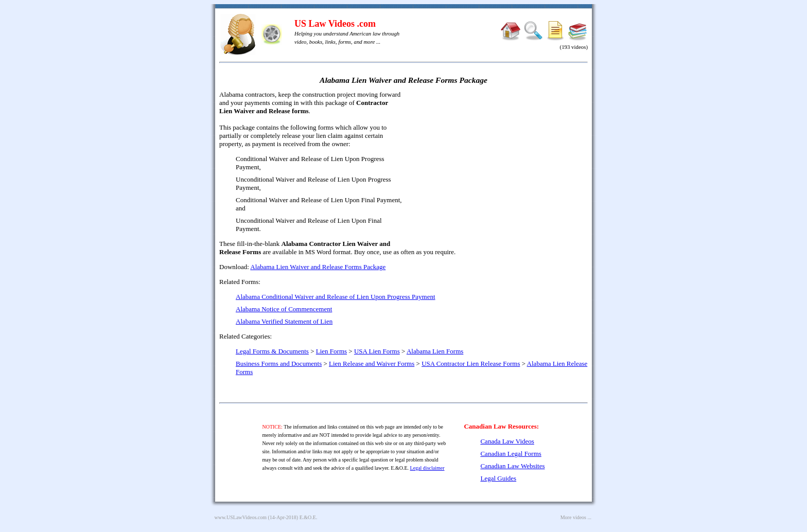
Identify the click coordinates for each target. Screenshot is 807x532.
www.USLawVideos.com (241, 517)
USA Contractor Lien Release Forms (471, 363)
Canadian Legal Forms (511, 454)
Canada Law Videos (507, 441)
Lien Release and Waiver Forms (372, 363)
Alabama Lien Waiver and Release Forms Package (318, 267)
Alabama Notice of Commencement (284, 309)
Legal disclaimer (427, 468)
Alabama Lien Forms (435, 351)
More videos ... (576, 517)
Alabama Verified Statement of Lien (284, 321)
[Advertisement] (499, 165)
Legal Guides (498, 478)
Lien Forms (331, 351)
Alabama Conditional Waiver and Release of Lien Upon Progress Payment (336, 297)
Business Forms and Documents (279, 363)
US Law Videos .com (335, 24)
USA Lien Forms (377, 351)
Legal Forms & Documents (272, 351)
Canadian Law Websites (512, 466)
